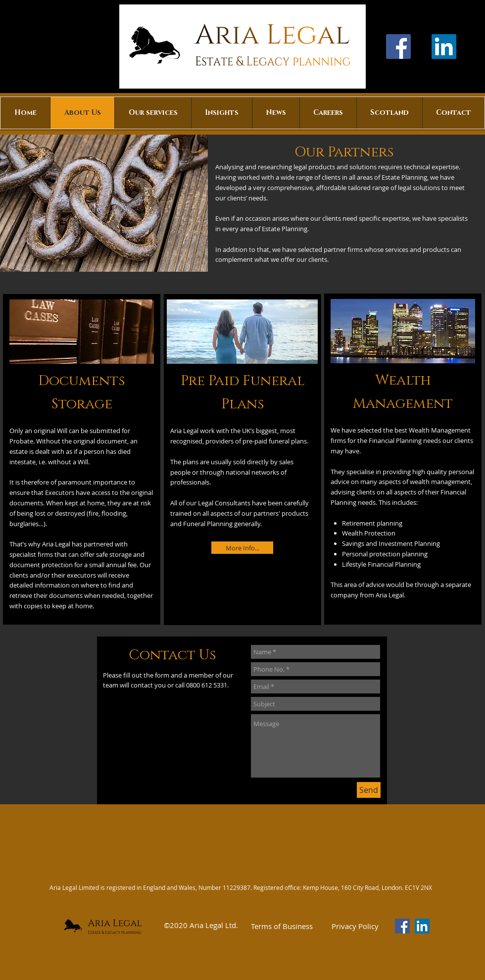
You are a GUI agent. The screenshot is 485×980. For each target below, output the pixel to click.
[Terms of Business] (282, 926)
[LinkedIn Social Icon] (444, 47)
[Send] (369, 790)
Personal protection (371, 554)
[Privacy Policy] (355, 926)
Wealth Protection (369, 533)
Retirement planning (372, 523)
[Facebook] (398, 47)
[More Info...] (242, 548)
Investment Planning (409, 543)
